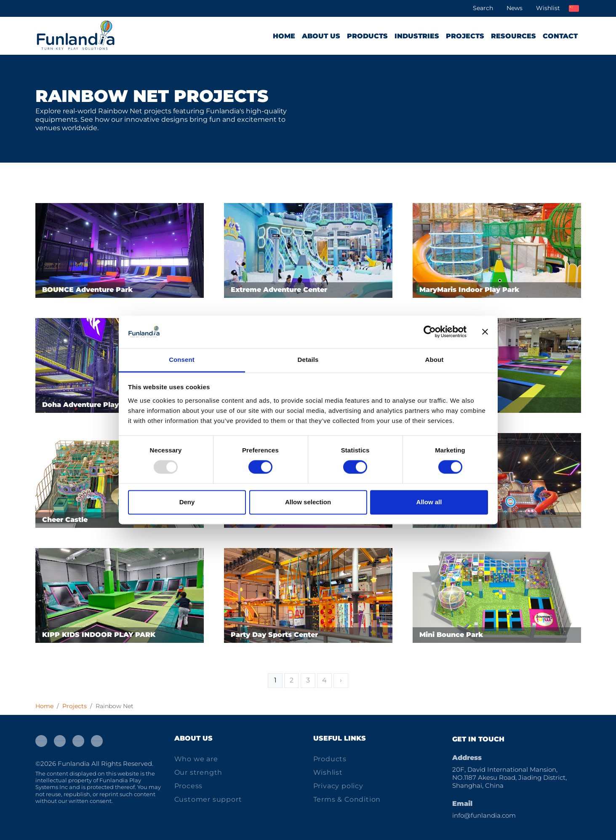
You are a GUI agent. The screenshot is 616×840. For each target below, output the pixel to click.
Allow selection (308, 502)
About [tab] (435, 360)
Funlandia (74, 764)
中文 (574, 8)
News (515, 8)
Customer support (208, 799)
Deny (187, 502)
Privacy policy (338, 786)
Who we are (196, 759)
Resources (513, 36)
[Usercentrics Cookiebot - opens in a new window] (430, 332)
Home (284, 36)
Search (483, 8)
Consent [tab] (182, 360)
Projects (465, 36)
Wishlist (548, 8)
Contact (560, 36)
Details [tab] (308, 360)
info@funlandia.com (484, 815)
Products (367, 36)
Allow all (429, 502)
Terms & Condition (347, 799)
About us (321, 36)
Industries (417, 36)
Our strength (199, 772)
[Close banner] (485, 332)
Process (189, 786)
